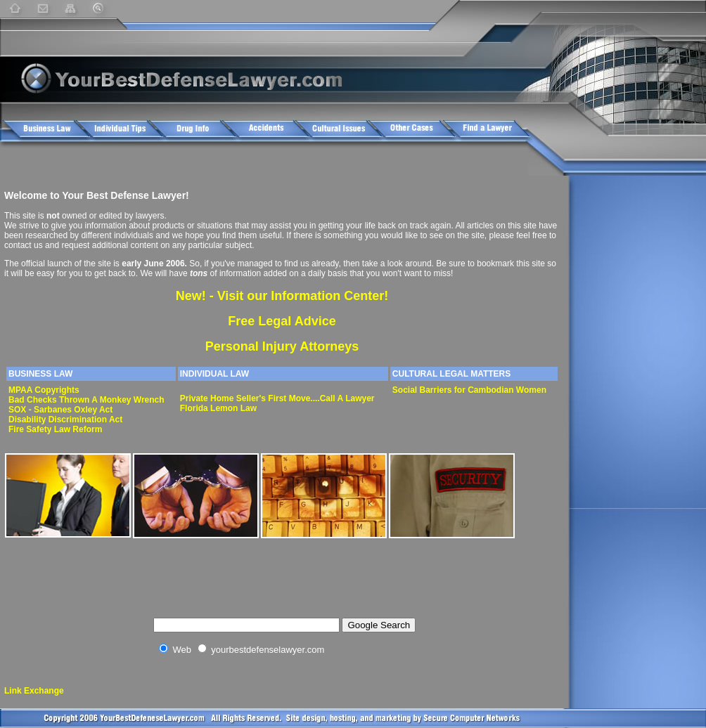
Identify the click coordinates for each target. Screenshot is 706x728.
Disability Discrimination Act (65, 420)
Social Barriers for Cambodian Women (469, 390)
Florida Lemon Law (218, 408)
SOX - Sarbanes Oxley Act (60, 410)
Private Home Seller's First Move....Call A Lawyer (277, 398)
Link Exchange (34, 691)
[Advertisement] (264, 162)
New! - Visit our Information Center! (282, 296)
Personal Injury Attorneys (282, 346)
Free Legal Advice (282, 321)
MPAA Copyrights (44, 390)
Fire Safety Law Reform (55, 429)
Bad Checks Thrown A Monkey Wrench (86, 400)
